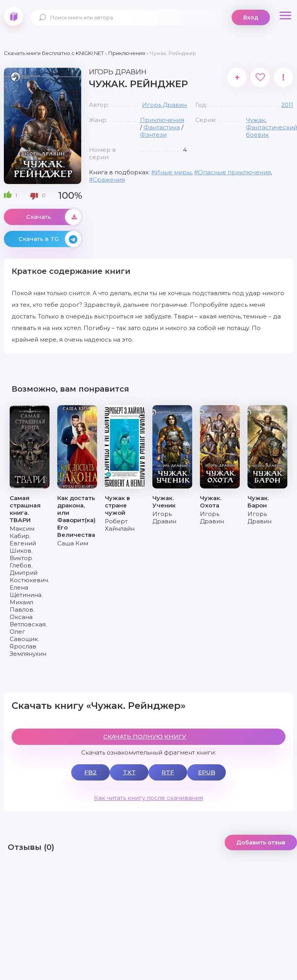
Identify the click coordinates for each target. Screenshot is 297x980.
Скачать (54, 217)
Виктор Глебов (21, 562)
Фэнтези (153, 135)
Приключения (162, 120)
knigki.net (14, 16)
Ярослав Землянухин (28, 650)
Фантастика (162, 127)
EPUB (207, 772)
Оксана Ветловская (28, 621)
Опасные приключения (234, 172)
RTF (168, 772)
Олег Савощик (24, 635)
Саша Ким (73, 543)
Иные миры (173, 172)
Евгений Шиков (23, 547)
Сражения (109, 180)
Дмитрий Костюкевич (29, 576)
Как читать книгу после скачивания (148, 798)
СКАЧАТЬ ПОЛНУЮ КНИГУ (145, 737)
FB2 (90, 772)
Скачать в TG (50, 239)
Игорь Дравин (164, 105)
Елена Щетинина (26, 591)
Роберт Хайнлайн (120, 525)
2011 (287, 105)
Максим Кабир (22, 532)
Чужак (256, 120)
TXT (129, 772)
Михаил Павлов (21, 606)
